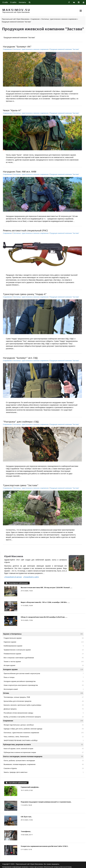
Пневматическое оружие (44, 654)
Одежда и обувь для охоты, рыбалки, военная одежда (44, 729)
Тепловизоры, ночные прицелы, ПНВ (44, 697)
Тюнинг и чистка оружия (44, 662)
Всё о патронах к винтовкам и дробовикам (44, 658)
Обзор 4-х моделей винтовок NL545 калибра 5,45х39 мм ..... (44, 617)
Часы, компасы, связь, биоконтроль (44, 737)
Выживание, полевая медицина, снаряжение (44, 764)
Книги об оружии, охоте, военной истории (44, 749)
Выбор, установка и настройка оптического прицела (44, 717)
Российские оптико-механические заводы (44, 713)
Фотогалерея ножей (44, 689)
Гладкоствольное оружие (44, 638)
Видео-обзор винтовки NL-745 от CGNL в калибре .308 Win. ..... (45, 602)
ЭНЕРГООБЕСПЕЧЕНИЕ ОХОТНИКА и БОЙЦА (44, 740)
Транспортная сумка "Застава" (21, 485)
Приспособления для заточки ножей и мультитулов (44, 673)
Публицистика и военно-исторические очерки (44, 752)
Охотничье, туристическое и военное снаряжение (31, 49)
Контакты (22, 2)
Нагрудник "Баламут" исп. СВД (20, 358)
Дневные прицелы (44, 709)
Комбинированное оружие (44, 646)
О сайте (13, 2)
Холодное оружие (43, 670)
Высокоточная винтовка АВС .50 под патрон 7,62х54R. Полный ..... (47, 588)
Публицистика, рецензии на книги (43, 745)
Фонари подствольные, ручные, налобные (44, 725)
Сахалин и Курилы (44, 768)
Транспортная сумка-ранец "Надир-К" (25, 294)
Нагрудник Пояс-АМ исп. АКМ (20, 172)
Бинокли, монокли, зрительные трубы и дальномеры (44, 705)
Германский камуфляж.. (30, 787)
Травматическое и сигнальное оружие (44, 650)
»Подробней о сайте (31, 577)
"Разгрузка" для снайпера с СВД (21, 422)
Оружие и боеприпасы (43, 634)
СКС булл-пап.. (26, 817)
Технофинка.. (26, 831)
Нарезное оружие (44, 642)
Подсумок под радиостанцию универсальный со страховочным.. (46, 802)
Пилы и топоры (44, 677)
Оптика (43, 693)
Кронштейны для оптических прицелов (44, 701)
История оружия (44, 665)
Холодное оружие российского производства (44, 681)
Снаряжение (7, 49)
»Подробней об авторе (13, 577)
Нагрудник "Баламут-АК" (17, 47)
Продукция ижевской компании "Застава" (64, 49)
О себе (5, 2)
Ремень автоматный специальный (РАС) (25, 230)
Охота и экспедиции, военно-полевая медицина (43, 757)
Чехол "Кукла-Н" (12, 110)
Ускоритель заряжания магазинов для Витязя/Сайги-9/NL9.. (45, 846)
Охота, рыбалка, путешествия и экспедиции (44, 761)
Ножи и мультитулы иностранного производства (44, 685)
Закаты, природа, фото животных (44, 772)
